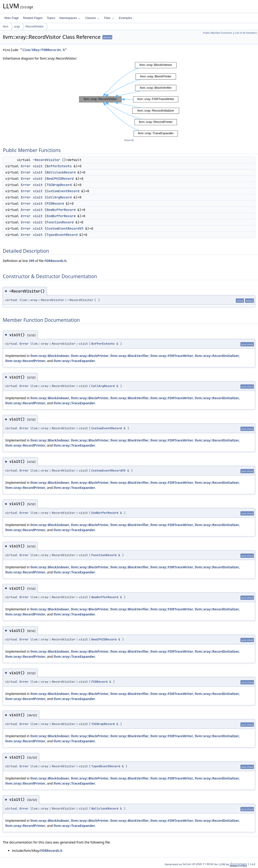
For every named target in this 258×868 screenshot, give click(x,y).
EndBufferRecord (61, 216)
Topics (51, 18)
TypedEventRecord (62, 235)
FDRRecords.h (55, 261)
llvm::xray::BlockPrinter (90, 356)
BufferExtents (59, 166)
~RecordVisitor (47, 160)
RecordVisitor (35, 26)
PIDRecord (55, 204)
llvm (6, 26)
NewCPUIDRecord (60, 179)
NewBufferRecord (61, 210)
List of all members (246, 33)
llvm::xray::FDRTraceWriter (172, 356)
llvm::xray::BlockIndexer (50, 356)
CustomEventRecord (63, 191)
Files (109, 18)
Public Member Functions (217, 33)
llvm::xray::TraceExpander (74, 361)
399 (31, 261)
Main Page (12, 18)
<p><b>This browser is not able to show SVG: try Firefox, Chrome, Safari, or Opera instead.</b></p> (129, 99)
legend (129, 140)
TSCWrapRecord (59, 185)
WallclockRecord (61, 172)
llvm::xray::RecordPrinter (25, 361)
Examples (125, 18)
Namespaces (70, 18)
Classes (92, 18)
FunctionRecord (60, 222)
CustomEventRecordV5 (65, 228)
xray (17, 26)
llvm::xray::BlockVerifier (129, 356)
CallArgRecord (59, 197)
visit (38, 166)
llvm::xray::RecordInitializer (217, 356)
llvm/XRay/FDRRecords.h (43, 50)
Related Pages (33, 18)
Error (26, 166)
